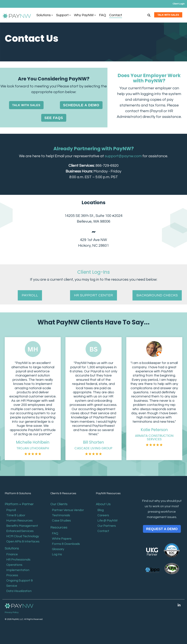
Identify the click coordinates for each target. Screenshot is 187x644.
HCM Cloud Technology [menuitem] (23, 536)
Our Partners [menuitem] (107, 526)
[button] (179, 605)
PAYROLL (30, 295)
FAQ (103, 15)
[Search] (149, 15)
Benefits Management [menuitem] (22, 526)
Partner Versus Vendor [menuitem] (68, 510)
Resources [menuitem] (59, 527)
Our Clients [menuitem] (59, 504)
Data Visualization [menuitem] (19, 591)
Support (63, 15)
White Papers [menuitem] (62, 539)
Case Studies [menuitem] (61, 521)
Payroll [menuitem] (11, 510)
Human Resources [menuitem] (19, 521)
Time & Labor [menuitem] (16, 515)
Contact (116, 15)
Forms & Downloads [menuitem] (66, 544)
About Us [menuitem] (104, 504)
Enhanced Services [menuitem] (20, 531)
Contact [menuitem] (103, 531)
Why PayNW (85, 15)
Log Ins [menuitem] (57, 554)
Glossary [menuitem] (58, 549)
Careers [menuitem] (103, 515)
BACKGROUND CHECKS (157, 295)
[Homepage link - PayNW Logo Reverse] (19, 606)
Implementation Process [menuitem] (18, 573)
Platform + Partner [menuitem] (19, 504)
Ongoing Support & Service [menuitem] (20, 583)
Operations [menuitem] (14, 565)
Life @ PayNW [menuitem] (108, 521)
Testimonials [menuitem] (61, 515)
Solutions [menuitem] (12, 548)
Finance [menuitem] (12, 554)
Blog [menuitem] (101, 510)
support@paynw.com (123, 156)
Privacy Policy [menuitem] (12, 612)
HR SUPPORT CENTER (93, 295)
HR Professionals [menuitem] (18, 560)
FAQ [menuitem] (55, 533)
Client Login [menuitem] (179, 4)
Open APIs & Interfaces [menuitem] (23, 542)
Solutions (45, 15)
